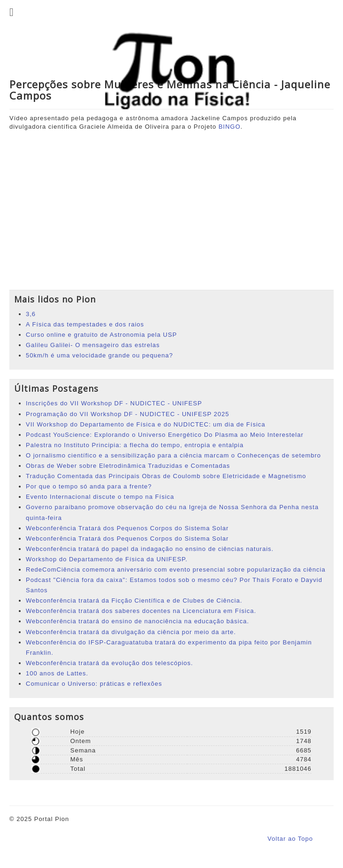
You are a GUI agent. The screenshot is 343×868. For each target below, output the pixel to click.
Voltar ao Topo (290, 839)
